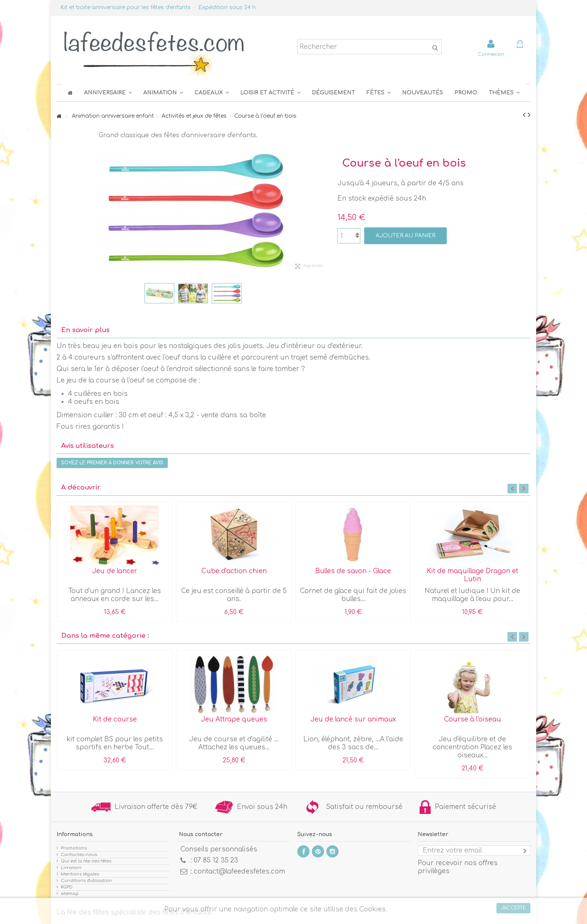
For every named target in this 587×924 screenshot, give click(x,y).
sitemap (70, 894)
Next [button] (524, 489)
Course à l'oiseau (473, 719)
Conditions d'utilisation (86, 881)
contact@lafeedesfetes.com (239, 871)
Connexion (491, 54)
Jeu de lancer (115, 571)
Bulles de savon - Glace (353, 571)
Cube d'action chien (234, 571)
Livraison (71, 868)
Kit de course (115, 719)
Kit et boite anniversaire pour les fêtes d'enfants (126, 7)
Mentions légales (80, 874)
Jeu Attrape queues (234, 719)
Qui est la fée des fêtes (86, 861)
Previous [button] (512, 489)
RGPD (67, 887)
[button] (379, 93)
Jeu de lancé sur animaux (353, 719)
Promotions (74, 848)
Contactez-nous (79, 855)
